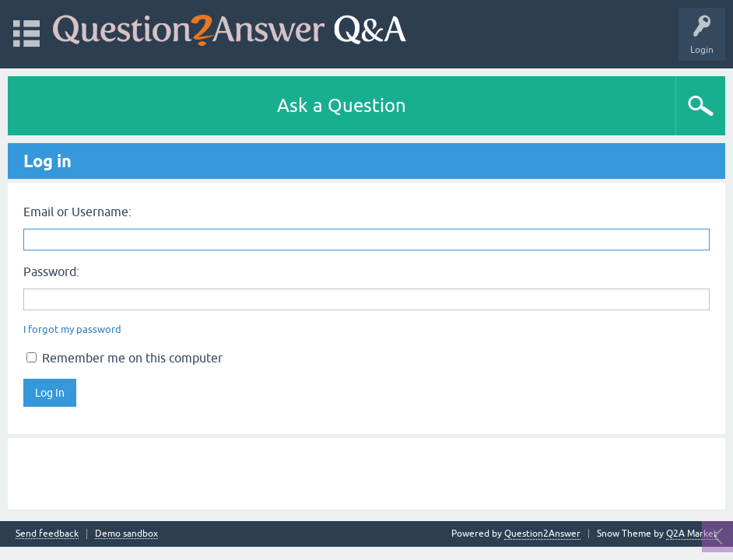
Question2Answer (542, 534)
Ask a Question (342, 105)
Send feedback (47, 534)
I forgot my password (72, 329)
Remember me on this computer (125, 358)
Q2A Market (692, 534)
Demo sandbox (126, 534)
